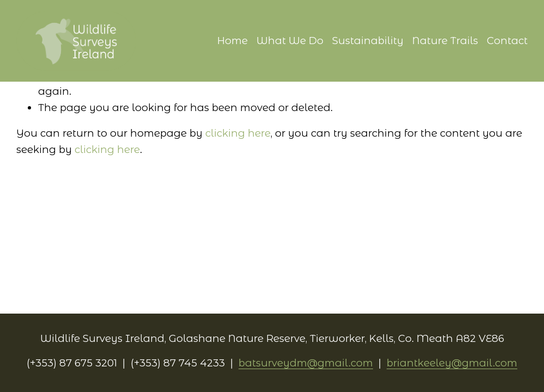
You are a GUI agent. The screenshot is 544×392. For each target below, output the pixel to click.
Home (233, 41)
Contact (507, 41)
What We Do (290, 41)
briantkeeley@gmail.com (452, 363)
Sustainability (368, 41)
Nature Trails (445, 41)
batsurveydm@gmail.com (306, 363)
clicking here (238, 133)
